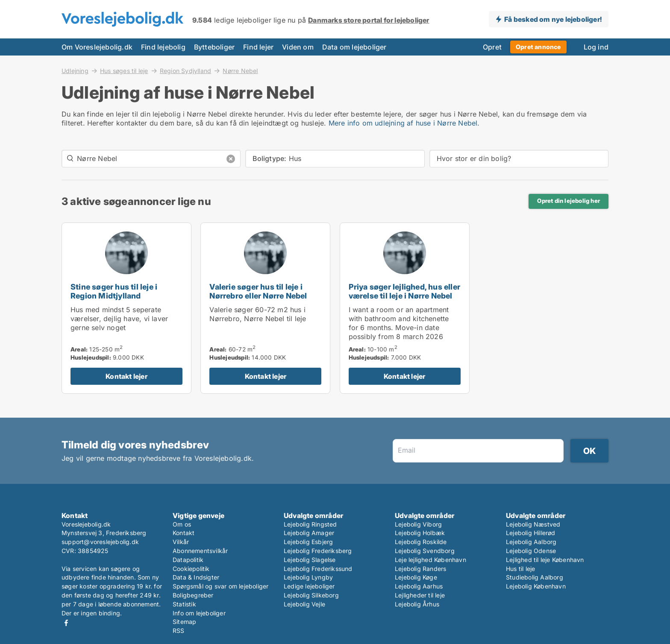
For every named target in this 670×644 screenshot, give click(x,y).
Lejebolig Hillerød (531, 533)
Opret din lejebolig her (569, 201)
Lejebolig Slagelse (310, 560)
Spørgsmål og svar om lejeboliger (220, 586)
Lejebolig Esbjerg (308, 542)
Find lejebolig (163, 47)
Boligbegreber (193, 595)
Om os (182, 524)
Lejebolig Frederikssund (318, 569)
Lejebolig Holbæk (420, 533)
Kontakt (184, 533)
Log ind (596, 47)
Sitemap (184, 622)
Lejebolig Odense (531, 551)
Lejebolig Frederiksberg (318, 551)
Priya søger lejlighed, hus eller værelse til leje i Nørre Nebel (404, 291)
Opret (492, 47)
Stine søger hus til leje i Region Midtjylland (114, 291)
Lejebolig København (536, 586)
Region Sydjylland (185, 70)
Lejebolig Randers (420, 569)
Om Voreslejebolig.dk (97, 47)
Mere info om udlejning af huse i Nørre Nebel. (404, 123)
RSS (179, 631)
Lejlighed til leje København (545, 560)
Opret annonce (538, 47)
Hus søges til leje (124, 70)
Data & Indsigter (196, 577)
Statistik (184, 604)
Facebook (66, 623)
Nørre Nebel (240, 71)
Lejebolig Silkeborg (311, 595)
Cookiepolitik (191, 569)
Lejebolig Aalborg (531, 542)
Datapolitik (188, 560)
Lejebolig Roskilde (421, 542)
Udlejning (75, 70)
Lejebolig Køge (416, 577)
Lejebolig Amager (309, 533)
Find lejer (258, 47)
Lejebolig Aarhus (419, 586)
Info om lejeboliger (199, 613)
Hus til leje (520, 569)
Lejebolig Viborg (418, 524)
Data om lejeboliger (354, 47)
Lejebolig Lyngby (308, 577)
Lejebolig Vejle (304, 604)
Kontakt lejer (126, 376)
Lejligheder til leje (420, 595)
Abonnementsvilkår (200, 551)
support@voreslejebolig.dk (100, 542)
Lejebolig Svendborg (425, 551)
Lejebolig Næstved (533, 524)
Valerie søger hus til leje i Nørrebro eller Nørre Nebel (258, 291)
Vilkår (181, 542)
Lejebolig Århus (417, 604)
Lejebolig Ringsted (310, 524)
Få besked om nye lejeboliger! (553, 19)
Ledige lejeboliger (309, 586)
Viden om (298, 47)
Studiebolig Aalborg (535, 577)
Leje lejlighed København (431, 560)
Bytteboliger (214, 47)
